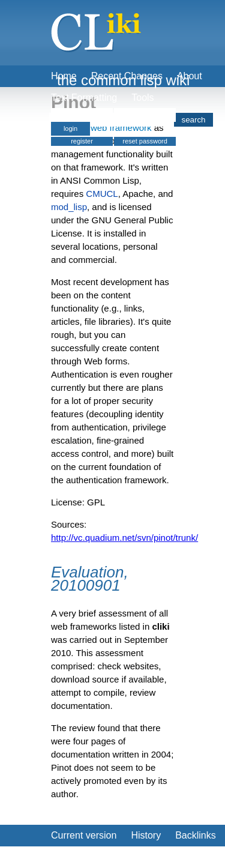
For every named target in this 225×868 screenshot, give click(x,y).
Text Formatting (84, 98)
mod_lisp (69, 207)
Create (97, 857)
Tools (142, 98)
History (146, 835)
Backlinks (196, 835)
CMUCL (102, 194)
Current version (84, 835)
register (82, 141)
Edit (59, 857)
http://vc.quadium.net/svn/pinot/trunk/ (124, 538)
